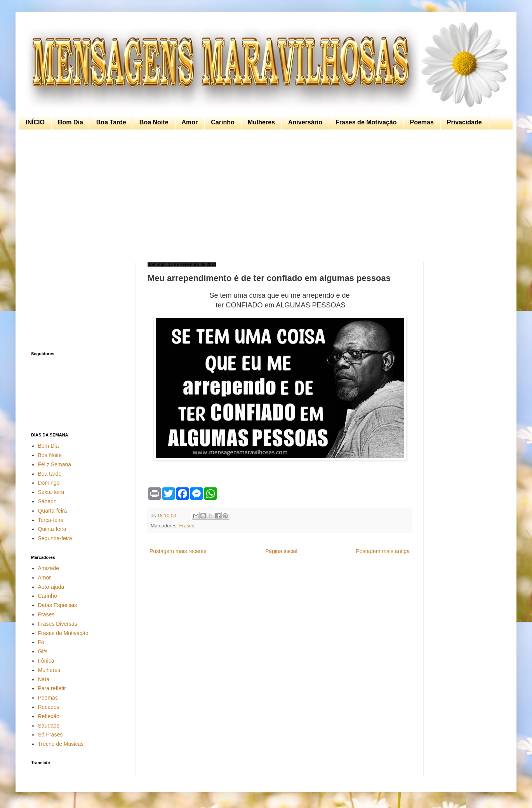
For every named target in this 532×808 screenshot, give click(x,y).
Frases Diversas (58, 624)
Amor (190, 122)
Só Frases (50, 735)
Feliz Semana (55, 464)
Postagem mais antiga (383, 551)
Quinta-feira (52, 529)
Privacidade (464, 122)
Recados (49, 707)
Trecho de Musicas (61, 744)
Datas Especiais (57, 605)
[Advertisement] (264, 196)
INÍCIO (35, 122)
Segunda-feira (55, 538)
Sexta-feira (51, 492)
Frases (187, 526)
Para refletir (52, 688)
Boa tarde (50, 474)
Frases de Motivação (366, 122)
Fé (41, 642)
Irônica (46, 661)
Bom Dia (70, 122)
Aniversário (305, 122)
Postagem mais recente (178, 551)
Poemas (422, 122)
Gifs (43, 651)
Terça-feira (51, 520)
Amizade (49, 568)
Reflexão (49, 716)
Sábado (47, 501)
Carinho (223, 122)
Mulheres (261, 122)
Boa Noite (154, 122)
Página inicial (281, 551)
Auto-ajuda (51, 587)
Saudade (49, 726)
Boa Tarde (111, 122)
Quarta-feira (53, 511)
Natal (44, 679)
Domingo (49, 483)
